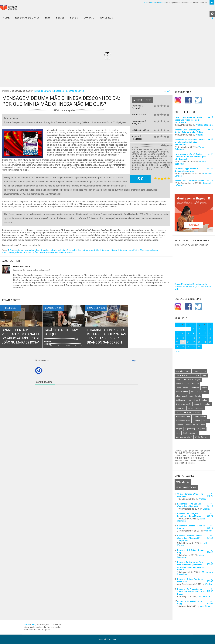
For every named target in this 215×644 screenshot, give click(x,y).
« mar (177, 351)
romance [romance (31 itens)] (179, 425)
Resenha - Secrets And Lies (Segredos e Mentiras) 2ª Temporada (190, 538)
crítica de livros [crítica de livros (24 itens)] (182, 375)
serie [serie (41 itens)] (203, 425)
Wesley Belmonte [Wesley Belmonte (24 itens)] (202, 437)
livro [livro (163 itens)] (189, 400)
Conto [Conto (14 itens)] (188, 371)
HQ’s (48, 18)
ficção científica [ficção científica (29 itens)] (182, 392)
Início (27, 625)
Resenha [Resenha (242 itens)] (197, 412)
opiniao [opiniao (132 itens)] (179, 412)
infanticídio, (94, 250)
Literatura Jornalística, (129, 250)
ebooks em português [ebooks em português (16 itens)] (193, 380)
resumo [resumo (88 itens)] (206, 421)
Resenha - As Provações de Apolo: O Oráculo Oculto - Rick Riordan (191, 592)
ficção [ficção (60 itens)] (204, 388)
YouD (114, 639)
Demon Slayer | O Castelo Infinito (189, 181)
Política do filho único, (35, 252)
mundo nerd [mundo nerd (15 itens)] (181, 408)
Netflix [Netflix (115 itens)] (190, 408)
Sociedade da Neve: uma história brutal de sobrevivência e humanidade (190, 142)
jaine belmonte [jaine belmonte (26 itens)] (195, 396)
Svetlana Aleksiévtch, (56, 252)
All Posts (154, 3)
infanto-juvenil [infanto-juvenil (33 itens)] (181, 396)
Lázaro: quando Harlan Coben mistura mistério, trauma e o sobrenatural (188, 120)
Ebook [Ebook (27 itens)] (204, 375)
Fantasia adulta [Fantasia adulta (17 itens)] (182, 388)
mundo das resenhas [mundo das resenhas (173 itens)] (202, 404)
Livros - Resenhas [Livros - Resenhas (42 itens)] (200, 400)
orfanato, (19, 252)
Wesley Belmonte (204, 125)
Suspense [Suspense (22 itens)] (201, 429)
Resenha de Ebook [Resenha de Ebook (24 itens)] (183, 417)
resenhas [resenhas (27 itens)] (197, 421)
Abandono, (46, 250)
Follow (189, 287)
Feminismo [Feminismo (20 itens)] (195, 388)
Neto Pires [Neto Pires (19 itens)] (199, 408)
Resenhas (162, 3)
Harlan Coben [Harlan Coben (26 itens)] (203, 392)
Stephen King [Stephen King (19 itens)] (190, 429)
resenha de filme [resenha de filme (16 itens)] (199, 417)
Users (148, 100)
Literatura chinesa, (109, 250)
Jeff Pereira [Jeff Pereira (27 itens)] (180, 400)
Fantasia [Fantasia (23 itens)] (196, 384)
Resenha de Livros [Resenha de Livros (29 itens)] (183, 421)
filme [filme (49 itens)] (193, 392)
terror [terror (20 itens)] (178, 433)
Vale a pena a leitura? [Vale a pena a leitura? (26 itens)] (184, 437)
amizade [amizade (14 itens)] (179, 371)
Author (138, 100)
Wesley (199, 135)
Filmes (60, 18)
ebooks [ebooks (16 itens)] (179, 380)
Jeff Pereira (204, 597)
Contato (89, 18)
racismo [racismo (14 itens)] (187, 412)
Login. (135, 361)
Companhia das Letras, (77, 250)
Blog (34, 625)
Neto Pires (205, 606)
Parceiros (106, 18)
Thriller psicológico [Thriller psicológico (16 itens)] (190, 433)
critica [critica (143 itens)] (204, 371)
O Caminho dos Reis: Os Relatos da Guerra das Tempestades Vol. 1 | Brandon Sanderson (106, 338)
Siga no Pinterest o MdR (193, 288)
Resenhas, (59, 91)
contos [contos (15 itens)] (196, 371)
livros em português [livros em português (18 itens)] (183, 404)
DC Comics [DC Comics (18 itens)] (195, 375)
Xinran (70, 252)
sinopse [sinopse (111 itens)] (179, 429)
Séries (74, 18)
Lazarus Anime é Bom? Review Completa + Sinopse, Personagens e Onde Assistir (190, 157)
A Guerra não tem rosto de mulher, (24, 250)
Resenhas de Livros (27, 18)
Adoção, (62, 250)
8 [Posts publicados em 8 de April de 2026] (194, 333)
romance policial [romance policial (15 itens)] (192, 425)
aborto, (54, 250)
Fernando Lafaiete (43, 91)
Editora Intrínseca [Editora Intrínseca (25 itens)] (183, 384)
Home (147, 3)
